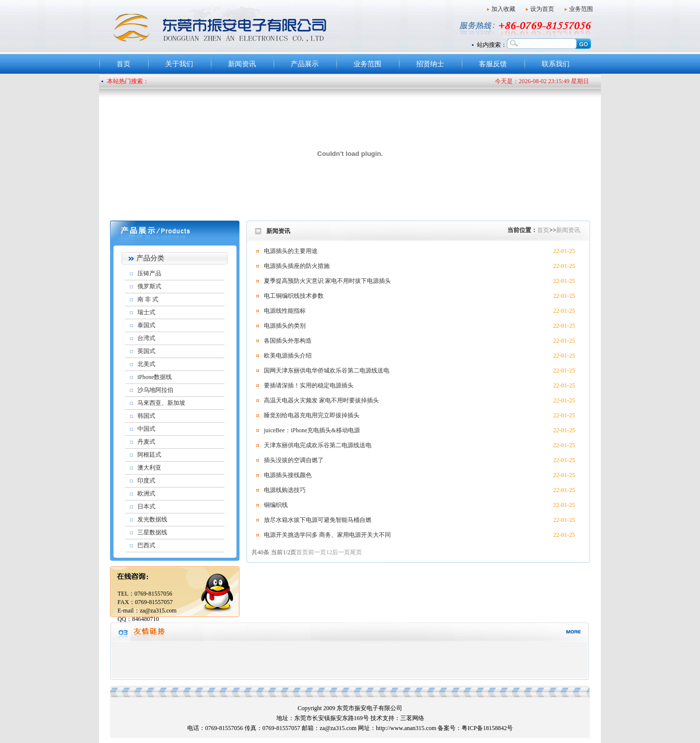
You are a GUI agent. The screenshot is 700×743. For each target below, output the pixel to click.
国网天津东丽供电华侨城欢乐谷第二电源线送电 (327, 371)
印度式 (146, 481)
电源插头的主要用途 (291, 251)
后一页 (341, 552)
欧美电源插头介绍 (288, 356)
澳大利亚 (149, 468)
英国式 (146, 351)
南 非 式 (148, 299)
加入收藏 (503, 9)
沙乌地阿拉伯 (155, 390)
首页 (123, 64)
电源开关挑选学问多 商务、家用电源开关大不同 (327, 535)
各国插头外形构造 (288, 341)
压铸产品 (149, 273)
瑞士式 (146, 312)
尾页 (356, 552)
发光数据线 (152, 519)
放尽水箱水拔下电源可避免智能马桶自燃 (318, 520)
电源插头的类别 (285, 326)
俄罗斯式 (149, 286)
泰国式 (146, 325)
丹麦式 (146, 442)
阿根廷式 (149, 455)
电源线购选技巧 (285, 490)
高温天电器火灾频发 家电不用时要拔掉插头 (321, 400)
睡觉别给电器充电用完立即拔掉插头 (312, 415)
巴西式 (146, 545)
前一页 (317, 552)
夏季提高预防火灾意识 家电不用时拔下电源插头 (327, 281)
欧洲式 (146, 494)
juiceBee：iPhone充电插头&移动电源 (312, 430)
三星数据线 (152, 532)
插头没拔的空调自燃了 (294, 460)
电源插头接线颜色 (288, 475)
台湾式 (146, 338)
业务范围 (581, 9)
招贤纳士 (430, 64)
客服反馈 (493, 64)
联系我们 (556, 64)
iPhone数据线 (155, 377)
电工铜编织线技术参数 (294, 296)
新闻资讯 (242, 64)
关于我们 (179, 64)
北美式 (146, 364)
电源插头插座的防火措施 (297, 266)
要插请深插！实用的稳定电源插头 (309, 385)
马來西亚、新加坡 (161, 403)
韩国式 (146, 416)
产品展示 (305, 64)
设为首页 (542, 9)
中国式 (146, 429)
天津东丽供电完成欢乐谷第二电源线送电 (318, 445)
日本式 (146, 506)
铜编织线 (276, 505)
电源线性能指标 (285, 311)
